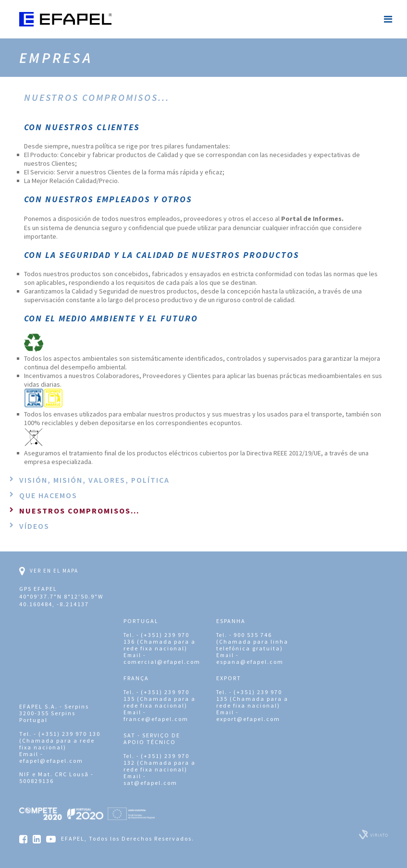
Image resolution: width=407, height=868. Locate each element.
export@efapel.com (248, 719)
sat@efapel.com (150, 783)
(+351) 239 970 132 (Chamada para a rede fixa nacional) (160, 763)
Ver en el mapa (49, 571)
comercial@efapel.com (162, 662)
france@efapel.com (156, 719)
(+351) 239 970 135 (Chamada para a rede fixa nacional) (160, 699)
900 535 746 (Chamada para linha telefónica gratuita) (252, 642)
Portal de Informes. (312, 219)
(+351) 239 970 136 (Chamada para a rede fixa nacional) (160, 642)
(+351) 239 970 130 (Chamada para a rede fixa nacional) (60, 740)
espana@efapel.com (250, 662)
